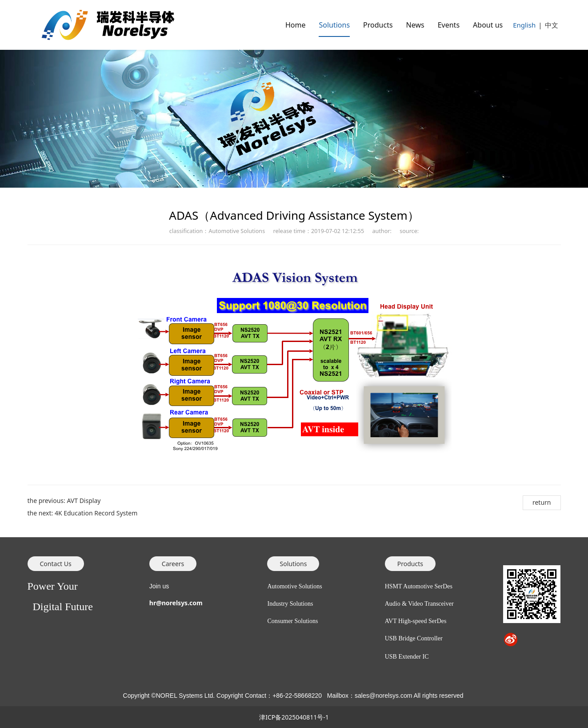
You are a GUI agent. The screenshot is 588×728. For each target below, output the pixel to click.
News (415, 25)
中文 (552, 25)
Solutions (334, 25)
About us (488, 25)
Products (378, 25)
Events (449, 25)
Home (296, 25)
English (524, 25)
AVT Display (84, 501)
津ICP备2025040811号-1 (294, 717)
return (542, 502)
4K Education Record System (96, 513)
